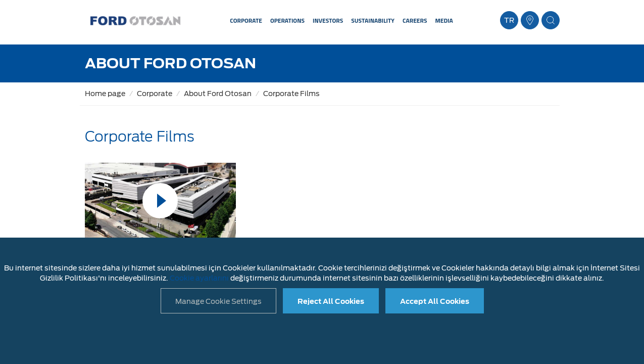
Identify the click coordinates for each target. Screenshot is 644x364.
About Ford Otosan (218, 94)
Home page (105, 94)
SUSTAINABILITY (373, 20)
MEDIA (444, 20)
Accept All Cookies (435, 301)
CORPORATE (246, 20)
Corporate (155, 94)
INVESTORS (328, 20)
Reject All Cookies (331, 301)
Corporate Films (291, 94)
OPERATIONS (287, 20)
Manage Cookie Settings (218, 301)
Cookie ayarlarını (199, 278)
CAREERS (415, 20)
